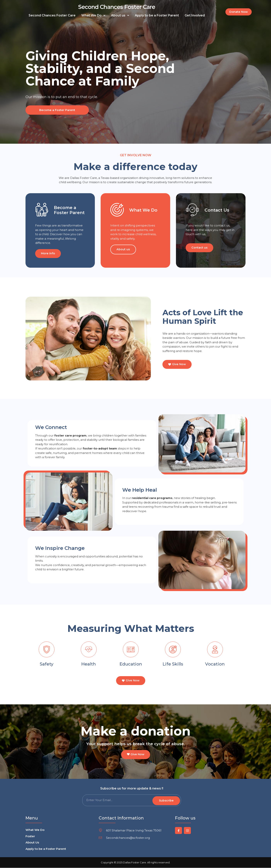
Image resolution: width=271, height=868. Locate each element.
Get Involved (195, 15)
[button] (93, 15)
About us (120, 15)
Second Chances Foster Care (117, 7)
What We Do (93, 15)
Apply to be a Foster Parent (157, 15)
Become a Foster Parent (56, 110)
